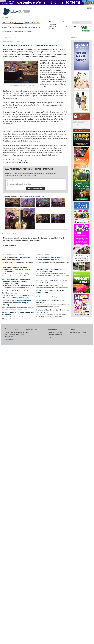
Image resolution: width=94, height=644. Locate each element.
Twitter (28, 336)
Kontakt (63, 31)
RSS (28, 333)
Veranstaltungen (15, 27)
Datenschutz (64, 27)
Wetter (38, 27)
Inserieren (63, 22)
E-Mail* (10, 181)
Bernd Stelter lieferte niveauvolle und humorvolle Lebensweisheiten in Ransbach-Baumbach (16, 281)
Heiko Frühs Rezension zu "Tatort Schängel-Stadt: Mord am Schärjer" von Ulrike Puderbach (17, 269)
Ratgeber (25, 27)
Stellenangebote (7, 31)
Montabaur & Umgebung (18, 160)
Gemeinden (32, 27)
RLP (38, 22)
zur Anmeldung (10, 245)
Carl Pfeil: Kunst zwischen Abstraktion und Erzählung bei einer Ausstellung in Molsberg (18, 303)
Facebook (54, 22)
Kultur (33, 22)
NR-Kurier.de (53, 27)
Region (5, 22)
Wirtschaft (19, 22)
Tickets (74, 27)
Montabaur (13, 38)
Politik (11, 22)
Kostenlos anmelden (36, 188)
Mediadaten (64, 24)
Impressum (64, 29)
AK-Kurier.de (53, 25)
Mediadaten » (52, 338)
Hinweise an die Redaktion (20, 162)
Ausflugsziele (28, 31)
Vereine (26, 22)
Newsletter (52, 29)
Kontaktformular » (75, 336)
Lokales (6, 27)
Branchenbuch (18, 31)
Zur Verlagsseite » (10, 340)
